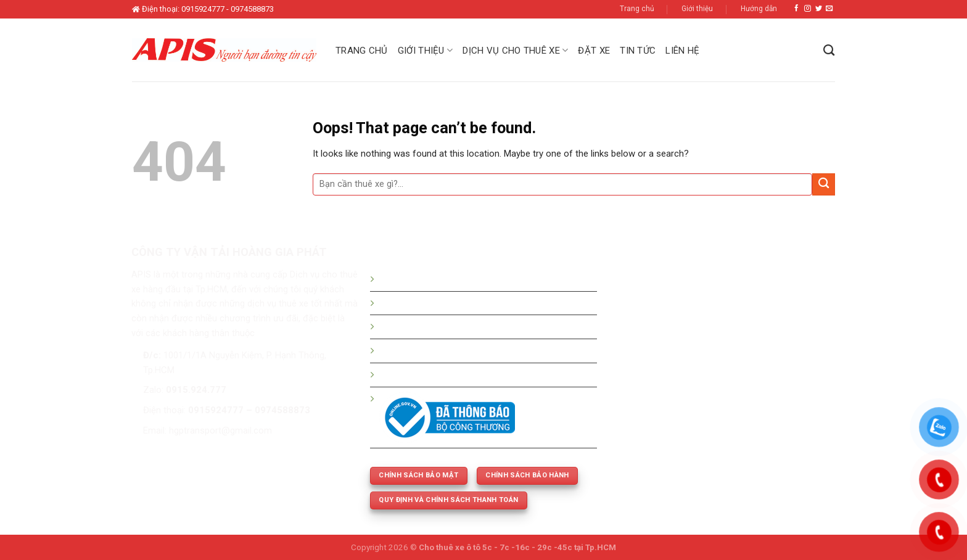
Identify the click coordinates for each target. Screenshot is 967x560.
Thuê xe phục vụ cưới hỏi (430, 374)
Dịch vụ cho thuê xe (515, 50)
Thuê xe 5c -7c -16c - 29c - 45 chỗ (450, 350)
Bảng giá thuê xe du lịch (427, 303)
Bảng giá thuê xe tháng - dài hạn (444, 326)
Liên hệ (682, 51)
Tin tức (638, 51)
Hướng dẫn (759, 9)
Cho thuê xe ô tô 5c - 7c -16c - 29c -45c (496, 547)
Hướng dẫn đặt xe (415, 279)
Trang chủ (637, 9)
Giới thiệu (697, 9)
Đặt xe (594, 51)
